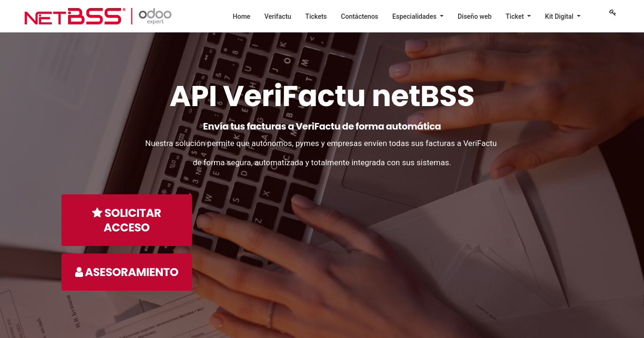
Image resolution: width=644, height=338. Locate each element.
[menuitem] (242, 16)
